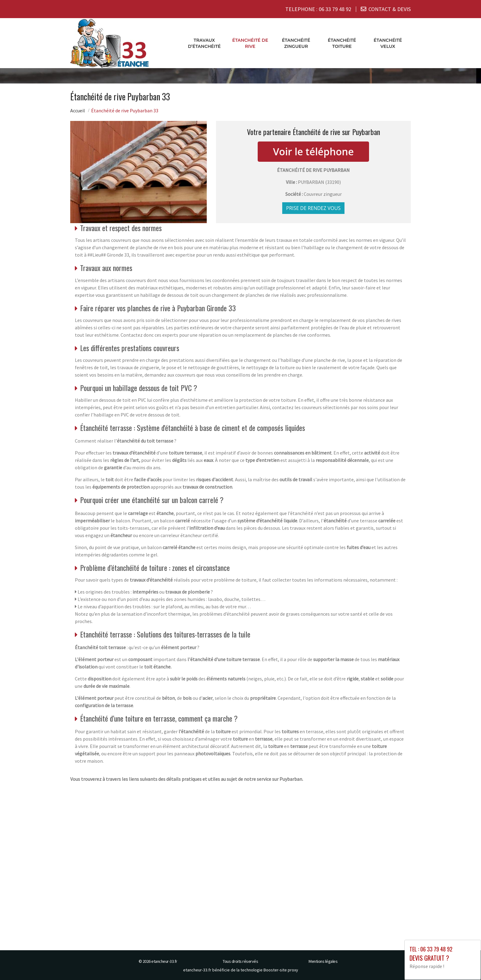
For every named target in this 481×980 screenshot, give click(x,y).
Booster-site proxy (281, 970)
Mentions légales (323, 961)
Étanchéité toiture (342, 43)
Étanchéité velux (388, 43)
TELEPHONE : (318, 9)
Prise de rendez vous (314, 208)
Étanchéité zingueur (296, 43)
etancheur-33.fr (164, 961)
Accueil (78, 110)
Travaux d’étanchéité (204, 43)
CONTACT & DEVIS (390, 9)
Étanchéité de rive (250, 43)
